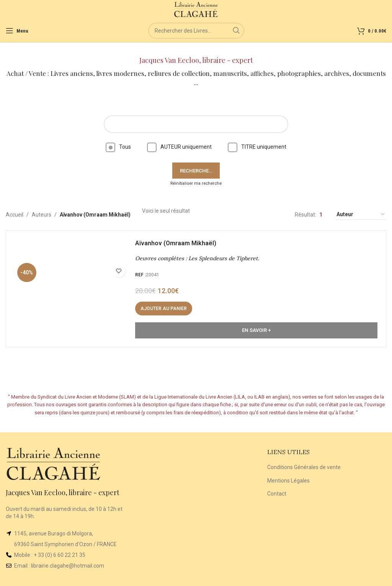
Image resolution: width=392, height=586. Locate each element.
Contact (277, 494)
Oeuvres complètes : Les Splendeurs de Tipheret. (200, 261)
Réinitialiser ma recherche (196, 183)
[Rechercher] (196, 31)
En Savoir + (256, 333)
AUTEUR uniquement (179, 147)
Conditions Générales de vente (304, 467)
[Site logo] (196, 9)
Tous (118, 147)
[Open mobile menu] (17, 31)
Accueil (15, 215)
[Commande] (361, 215)
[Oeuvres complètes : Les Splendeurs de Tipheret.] (75, 292)
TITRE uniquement (257, 147)
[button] (167, 312)
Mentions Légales (288, 481)
